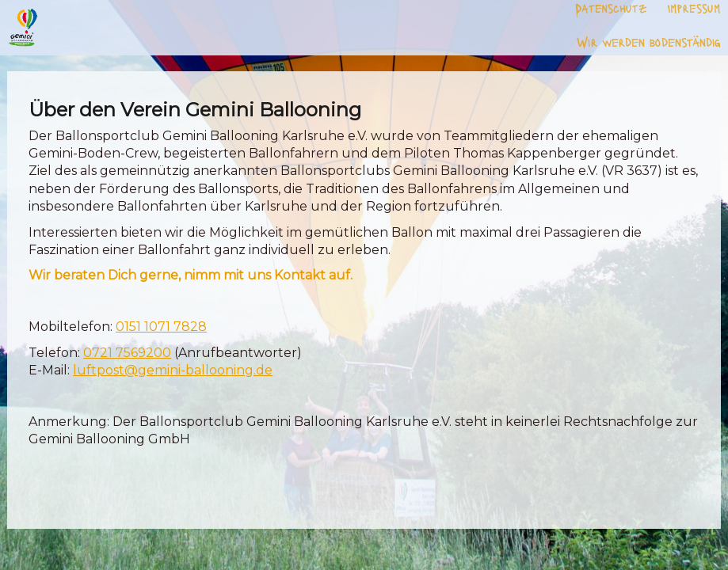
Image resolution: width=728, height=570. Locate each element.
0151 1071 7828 (161, 327)
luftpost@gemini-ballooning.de (173, 370)
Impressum (694, 8)
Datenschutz (611, 8)
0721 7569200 (127, 353)
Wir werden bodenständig (649, 42)
